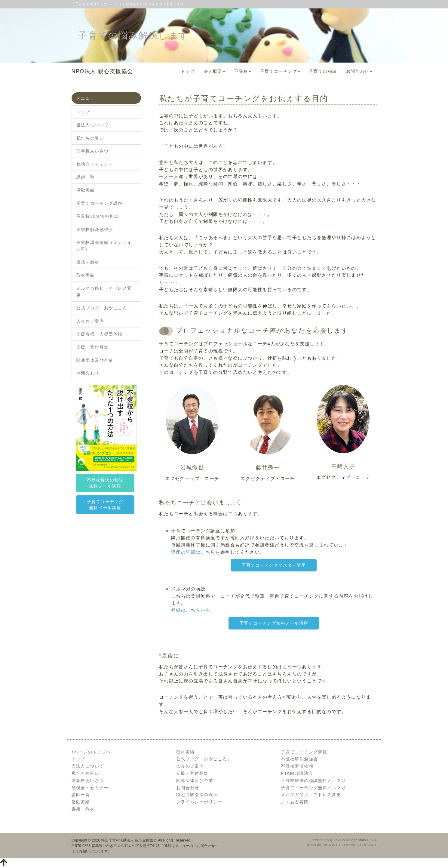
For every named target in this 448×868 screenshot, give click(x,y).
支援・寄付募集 (93, 347)
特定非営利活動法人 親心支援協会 (129, 840)
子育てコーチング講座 (100, 203)
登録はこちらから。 (193, 610)
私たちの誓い (90, 138)
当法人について (93, 125)
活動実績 (86, 190)
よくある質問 (295, 802)
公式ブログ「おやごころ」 (104, 308)
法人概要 (214, 71)
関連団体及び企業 (95, 360)
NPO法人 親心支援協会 (102, 71)
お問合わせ (359, 71)
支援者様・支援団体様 (100, 334)
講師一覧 (86, 177)
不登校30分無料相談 (98, 216)
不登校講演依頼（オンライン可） (104, 246)
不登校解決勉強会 (95, 229)
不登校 (243, 71)
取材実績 (86, 275)
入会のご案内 (90, 321)
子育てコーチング (280, 71)
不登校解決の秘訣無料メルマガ (313, 780)
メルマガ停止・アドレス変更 (104, 291)
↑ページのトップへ (91, 752)
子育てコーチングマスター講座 (274, 565)
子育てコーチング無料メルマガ (313, 788)
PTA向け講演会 (297, 773)
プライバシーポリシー (199, 802)
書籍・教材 (88, 262)
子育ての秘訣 (323, 71)
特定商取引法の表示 (197, 795)
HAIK (373, 845)
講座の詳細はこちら (193, 552)
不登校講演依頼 (297, 766)
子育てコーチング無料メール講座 (274, 623)
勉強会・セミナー (95, 164)
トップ (188, 71)
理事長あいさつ (93, 151)
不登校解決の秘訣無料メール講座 (105, 483)
